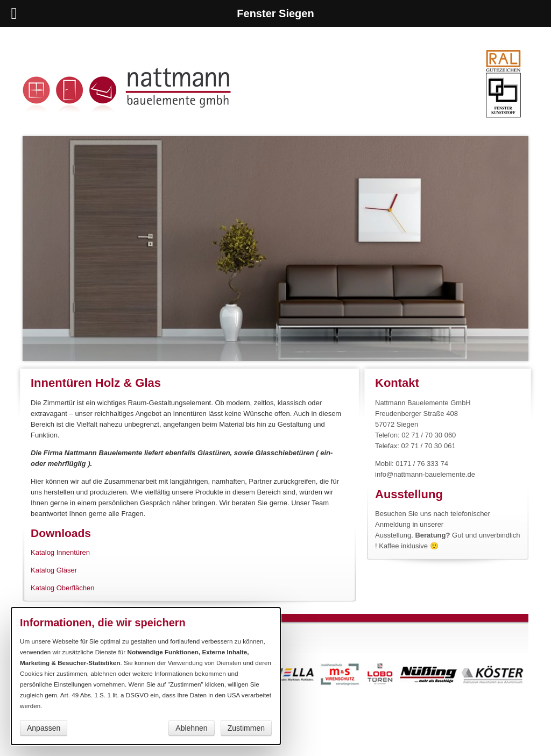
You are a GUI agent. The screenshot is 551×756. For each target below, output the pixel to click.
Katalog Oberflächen (63, 588)
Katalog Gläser (54, 570)
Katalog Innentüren (60, 552)
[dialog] (146, 676)
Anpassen (44, 728)
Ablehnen (191, 728)
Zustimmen (246, 728)
